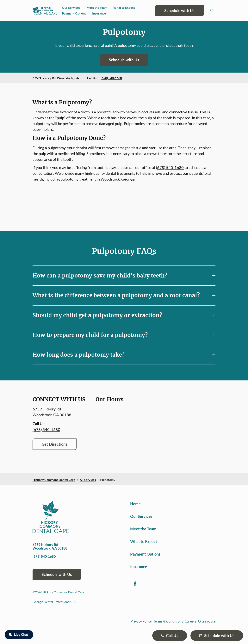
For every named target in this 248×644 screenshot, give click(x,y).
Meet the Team (97, 7)
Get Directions (55, 444)
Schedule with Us (179, 10)
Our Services (71, 7)
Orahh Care (207, 621)
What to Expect (124, 7)
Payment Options (74, 13)
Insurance (99, 13)
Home (135, 504)
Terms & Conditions (168, 621)
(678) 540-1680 (111, 78)
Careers (191, 621)
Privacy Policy (141, 621)
